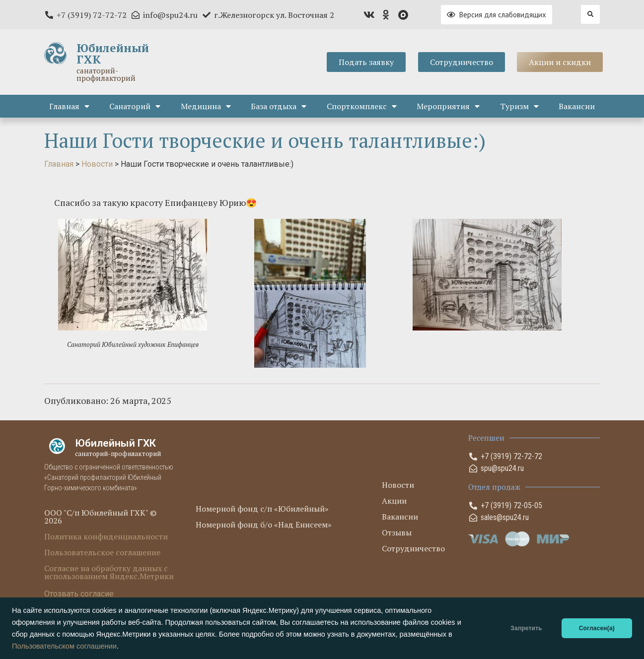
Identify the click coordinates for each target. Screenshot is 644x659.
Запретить (526, 628)
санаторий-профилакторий (106, 74)
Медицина (206, 106)
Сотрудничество (413, 548)
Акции (394, 501)
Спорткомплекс (362, 106)
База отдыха (279, 106)
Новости (398, 485)
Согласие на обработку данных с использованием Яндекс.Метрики (109, 572)
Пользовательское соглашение (102, 552)
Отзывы (397, 532)
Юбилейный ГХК (113, 54)
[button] (590, 14)
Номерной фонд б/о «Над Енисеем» (264, 525)
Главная (69, 106)
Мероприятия (448, 106)
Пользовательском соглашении (64, 646)
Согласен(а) (597, 628)
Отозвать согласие (79, 594)
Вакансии (577, 106)
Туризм (519, 106)
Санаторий (135, 106)
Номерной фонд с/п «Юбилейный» (262, 509)
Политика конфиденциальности (106, 536)
